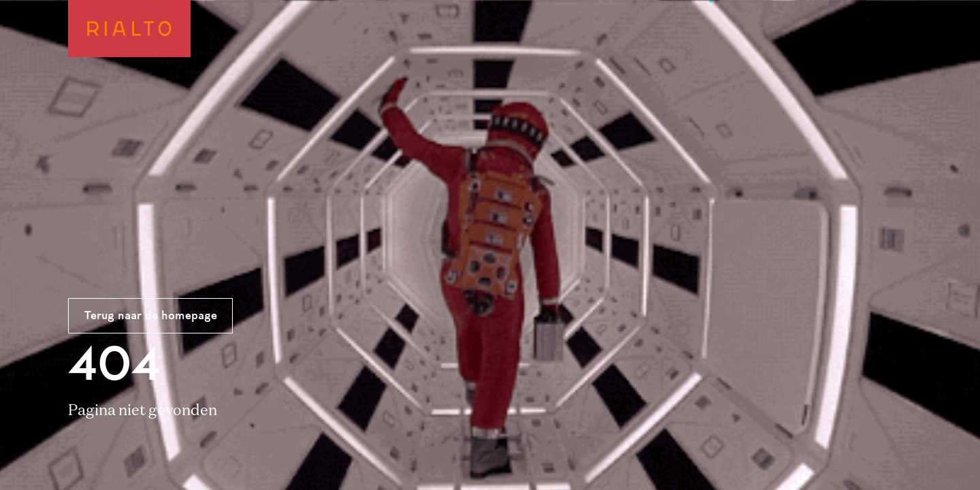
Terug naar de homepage (151, 316)
